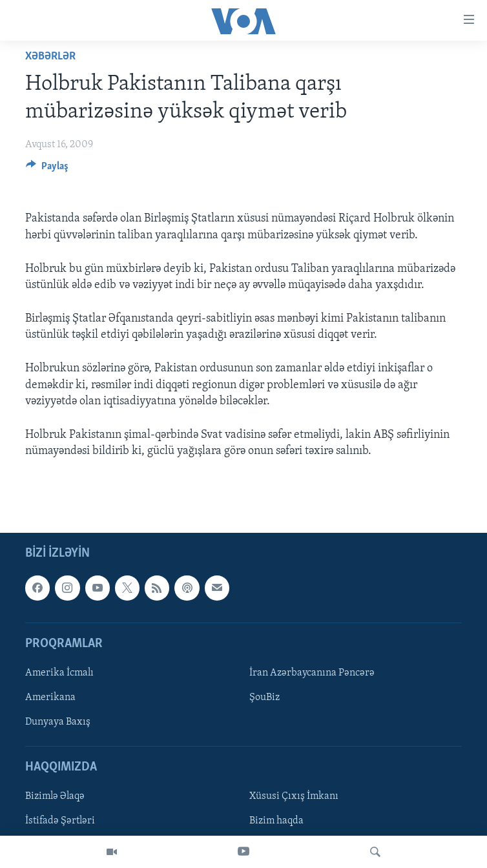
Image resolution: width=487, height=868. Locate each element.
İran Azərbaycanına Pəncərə (312, 673)
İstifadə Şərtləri (60, 821)
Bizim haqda (276, 821)
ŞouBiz (264, 697)
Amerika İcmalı (59, 673)
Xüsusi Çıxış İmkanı (294, 796)
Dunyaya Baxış (58, 722)
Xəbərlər (50, 57)
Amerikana (50, 697)
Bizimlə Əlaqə (55, 796)
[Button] (47, 169)
